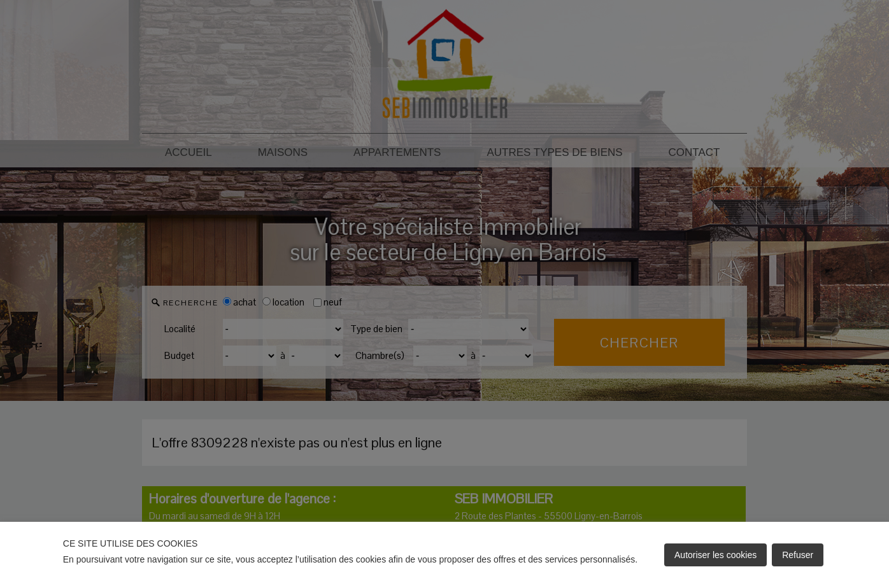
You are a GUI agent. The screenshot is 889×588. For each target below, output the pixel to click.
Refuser (798, 555)
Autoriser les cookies (715, 555)
